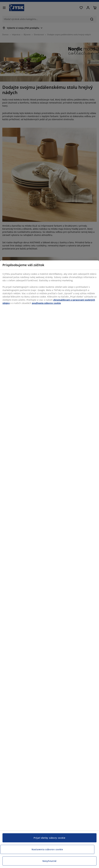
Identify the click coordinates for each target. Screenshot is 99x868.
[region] (49, 564)
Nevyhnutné (49, 861)
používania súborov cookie (46, 303)
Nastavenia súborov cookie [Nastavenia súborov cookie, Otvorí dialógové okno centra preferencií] (47, 849)
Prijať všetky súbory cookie (49, 838)
